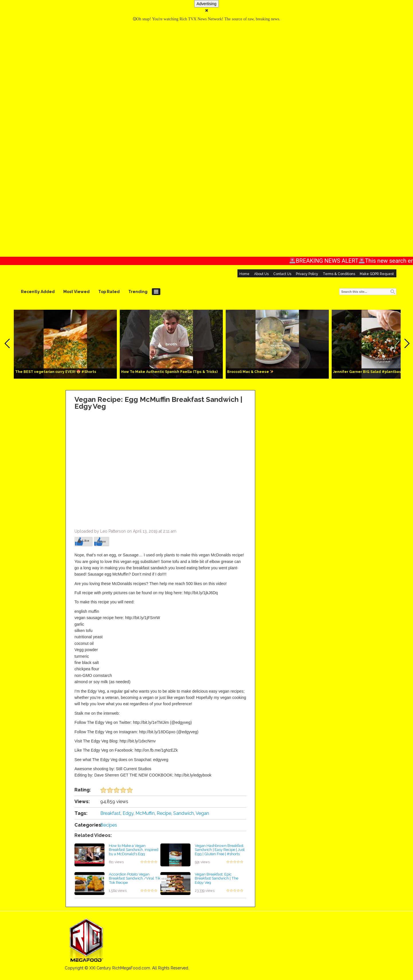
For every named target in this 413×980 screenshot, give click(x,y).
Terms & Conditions (339, 274)
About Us (261, 274)
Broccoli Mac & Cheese (250, 372)
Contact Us (282, 274)
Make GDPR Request (377, 274)
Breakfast (110, 813)
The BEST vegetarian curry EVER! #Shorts (56, 372)
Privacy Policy (307, 274)
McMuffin (145, 813)
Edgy (128, 813)
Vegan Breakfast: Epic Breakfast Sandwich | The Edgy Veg (217, 878)
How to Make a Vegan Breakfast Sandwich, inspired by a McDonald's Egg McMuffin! (134, 852)
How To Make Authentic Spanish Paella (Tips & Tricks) (169, 372)
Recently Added (38, 292)
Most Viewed (76, 292)
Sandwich (184, 813)
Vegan (202, 813)
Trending (138, 292)
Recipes (109, 825)
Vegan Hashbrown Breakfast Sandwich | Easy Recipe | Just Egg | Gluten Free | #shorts (220, 850)
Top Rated (109, 292)
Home (244, 274)
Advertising (206, 4)
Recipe (164, 813)
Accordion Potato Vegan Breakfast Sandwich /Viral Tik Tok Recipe (135, 878)
